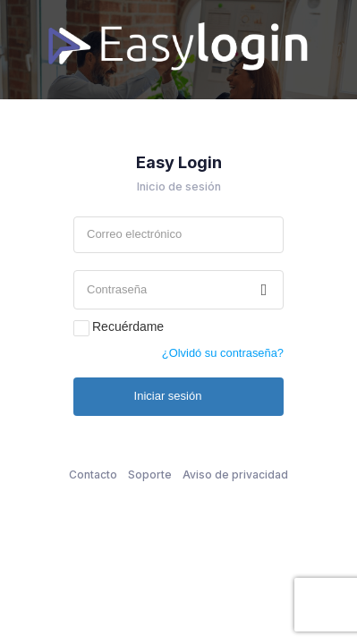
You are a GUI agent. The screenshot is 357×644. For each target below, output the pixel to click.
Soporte (150, 475)
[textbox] (178, 235)
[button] (264, 290)
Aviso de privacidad (235, 475)
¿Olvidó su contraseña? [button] (223, 353)
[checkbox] (81, 328)
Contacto (93, 475)
